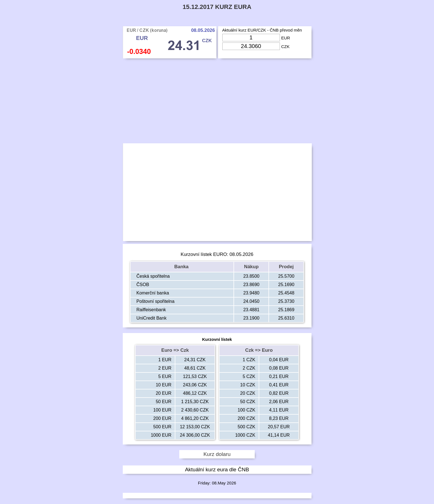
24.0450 (251, 301)
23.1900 (251, 318)
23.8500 (251, 276)
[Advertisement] (217, 102)
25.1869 (286, 310)
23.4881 (251, 310)
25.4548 (286, 293)
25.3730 (286, 301)
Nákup (251, 267)
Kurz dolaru (217, 454)
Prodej (286, 267)
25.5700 (286, 276)
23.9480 (251, 293)
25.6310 (286, 318)
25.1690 (286, 285)
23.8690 (251, 285)
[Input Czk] (251, 46)
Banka (182, 267)
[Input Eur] (251, 38)
